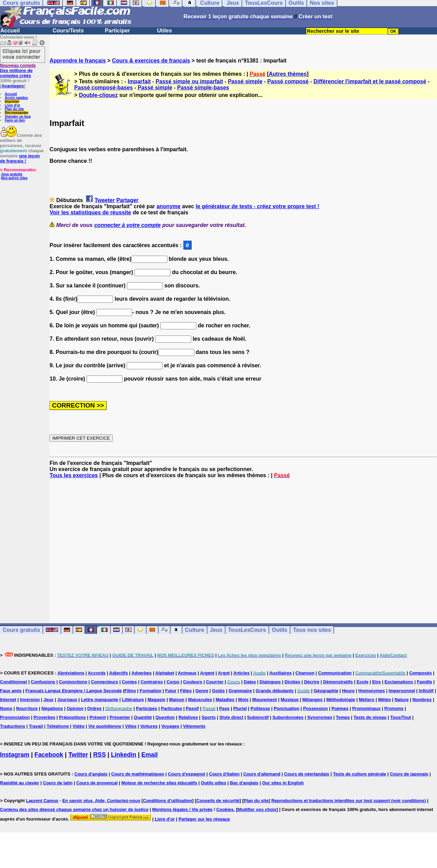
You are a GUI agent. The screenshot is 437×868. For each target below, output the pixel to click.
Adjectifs (119, 673)
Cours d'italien (224, 774)
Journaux (67, 700)
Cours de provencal (97, 783)
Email (150, 755)
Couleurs (193, 682)
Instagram (15, 755)
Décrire (312, 682)
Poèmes (340, 708)
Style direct (231, 717)
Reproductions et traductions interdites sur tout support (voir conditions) (349, 801)
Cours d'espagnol (187, 774)
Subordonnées (288, 717)
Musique (290, 700)
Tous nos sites (312, 630)
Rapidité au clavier (20, 783)
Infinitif (426, 691)
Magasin (156, 700)
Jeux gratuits (12, 174)
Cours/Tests (68, 31)
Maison (177, 700)
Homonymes (372, 691)
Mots (243, 700)
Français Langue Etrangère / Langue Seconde (73, 691)
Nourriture (27, 708)
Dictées (292, 682)
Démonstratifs (338, 682)
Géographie (326, 691)
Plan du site (14, 109)
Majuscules (200, 700)
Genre (202, 691)
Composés (420, 673)
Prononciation (15, 717)
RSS (100, 755)
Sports (209, 717)
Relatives (188, 717)
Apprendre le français (78, 61)
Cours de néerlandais (307, 774)
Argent (207, 673)
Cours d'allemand (262, 774)
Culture (195, 630)
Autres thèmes (288, 74)
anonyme (168, 206)
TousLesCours (247, 630)
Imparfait (139, 81)
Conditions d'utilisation (168, 801)
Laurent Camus (42, 801)
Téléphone (58, 726)
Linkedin (124, 755)
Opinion (75, 708)
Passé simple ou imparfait (189, 81)
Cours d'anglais (91, 774)
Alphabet (165, 673)
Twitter (78, 755)
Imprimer (12, 102)
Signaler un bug (18, 117)
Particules (171, 708)
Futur (171, 691)
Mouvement (265, 700)
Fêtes (186, 691)
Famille (425, 682)
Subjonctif (258, 717)
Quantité (143, 717)
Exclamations (399, 682)
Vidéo (79, 726)
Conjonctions (73, 682)
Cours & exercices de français (151, 61)
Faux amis (11, 691)
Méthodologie (341, 700)
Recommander (17, 113)
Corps (173, 682)
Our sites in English (283, 783)
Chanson (305, 673)
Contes (129, 682)
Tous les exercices (74, 475)
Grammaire (240, 691)
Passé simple (245, 81)
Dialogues (270, 682)
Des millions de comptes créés (18, 70)
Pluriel (240, 708)
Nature (402, 700)
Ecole (362, 682)
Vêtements (194, 726)
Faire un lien (15, 120)
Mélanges (313, 700)
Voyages (171, 726)
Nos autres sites (14, 178)
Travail (36, 726)
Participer (117, 31)
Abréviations (71, 673)
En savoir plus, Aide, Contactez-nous (101, 801)
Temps (343, 717)
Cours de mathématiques (138, 774)
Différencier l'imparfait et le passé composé (370, 81)
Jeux (216, 630)
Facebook (49, 755)
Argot (224, 673)
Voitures (149, 726)
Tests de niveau (370, 717)
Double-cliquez (98, 95)
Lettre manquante (100, 700)
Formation (151, 691)
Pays (224, 708)
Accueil (10, 31)
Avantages (12, 86)
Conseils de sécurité (218, 801)
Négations (52, 708)
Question (165, 717)
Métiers (367, 700)
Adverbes (142, 673)
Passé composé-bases (103, 88)
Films (130, 691)
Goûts (218, 691)
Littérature (133, 700)
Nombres (422, 700)
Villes (131, 726)
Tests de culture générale (360, 774)
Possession (315, 708)
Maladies (225, 700)
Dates (250, 682)
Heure (348, 691)
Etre (376, 682)
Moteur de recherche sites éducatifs (159, 783)
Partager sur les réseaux (204, 819)
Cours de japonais (409, 774)
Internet (8, 700)
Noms (6, 708)
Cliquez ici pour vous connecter (22, 54)
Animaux (187, 673)
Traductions (13, 726)
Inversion (30, 700)
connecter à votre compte (128, 225)
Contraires (152, 682)
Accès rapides (16, 98)
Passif (192, 708)
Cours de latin (58, 783)
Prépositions (73, 717)
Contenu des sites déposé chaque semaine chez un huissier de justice (74, 809)
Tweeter (105, 200)
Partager (128, 200)
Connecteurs (105, 682)
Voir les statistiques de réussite (90, 212)
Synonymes (320, 717)
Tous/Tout (401, 717)
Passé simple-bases (203, 88)
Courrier (215, 682)
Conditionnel (13, 682)
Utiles (165, 31)
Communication (335, 673)
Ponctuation (287, 708)
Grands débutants (275, 691)
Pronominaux (366, 708)
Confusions (43, 682)
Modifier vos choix (257, 809)
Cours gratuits (21, 630)
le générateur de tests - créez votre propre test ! (257, 206)
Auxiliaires (281, 673)
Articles (241, 673)
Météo (384, 700)
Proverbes (44, 717)
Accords (97, 673)
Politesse (260, 708)
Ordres (94, 708)
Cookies (225, 809)
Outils (279, 630)
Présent (98, 717)
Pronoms (394, 708)
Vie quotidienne (105, 726)
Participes (146, 708)
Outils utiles (213, 783)
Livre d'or (12, 105)
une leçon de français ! (20, 158)
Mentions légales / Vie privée (182, 809)
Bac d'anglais (244, 783)
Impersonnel (402, 691)
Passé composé (288, 81)
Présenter (120, 717)
